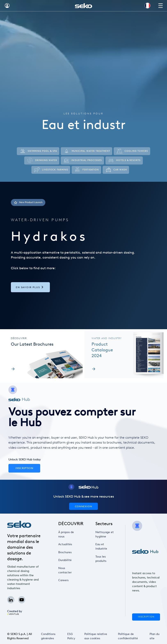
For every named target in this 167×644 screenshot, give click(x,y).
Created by (15, 612)
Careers (65, 580)
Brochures (66, 552)
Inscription (146, 617)
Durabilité (66, 560)
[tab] (83, 255)
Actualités (66, 544)
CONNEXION (83, 506)
